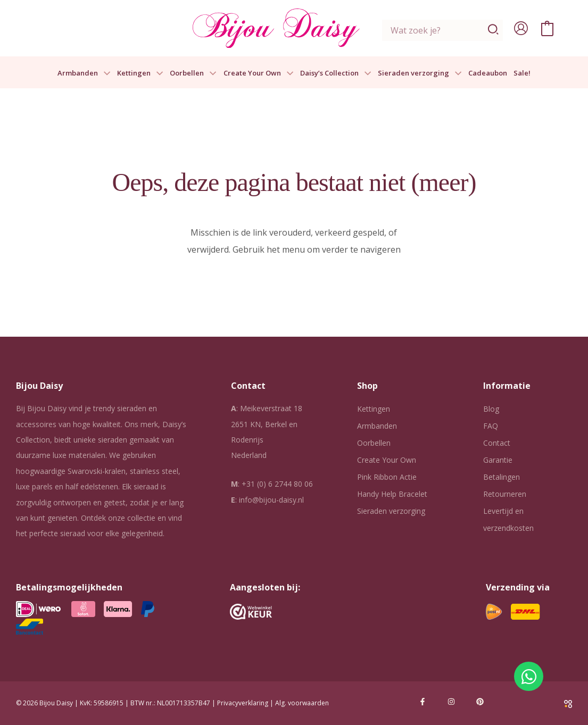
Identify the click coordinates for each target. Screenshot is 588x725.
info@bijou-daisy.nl (271, 500)
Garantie (498, 460)
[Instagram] (451, 702)
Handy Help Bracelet (392, 494)
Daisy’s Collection (336, 73)
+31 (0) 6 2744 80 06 (277, 484)
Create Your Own (259, 73)
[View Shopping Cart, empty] (547, 28)
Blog (491, 409)
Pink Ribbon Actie (387, 477)
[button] (104, 73)
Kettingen (140, 73)
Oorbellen (193, 73)
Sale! (522, 73)
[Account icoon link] (521, 28)
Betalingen (502, 477)
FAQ (491, 426)
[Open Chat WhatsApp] (529, 676)
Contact (497, 443)
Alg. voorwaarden (302, 703)
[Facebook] (423, 702)
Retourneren (505, 494)
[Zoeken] (494, 30)
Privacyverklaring (243, 703)
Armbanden (84, 73)
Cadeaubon (488, 73)
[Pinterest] (480, 702)
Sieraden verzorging (420, 73)
